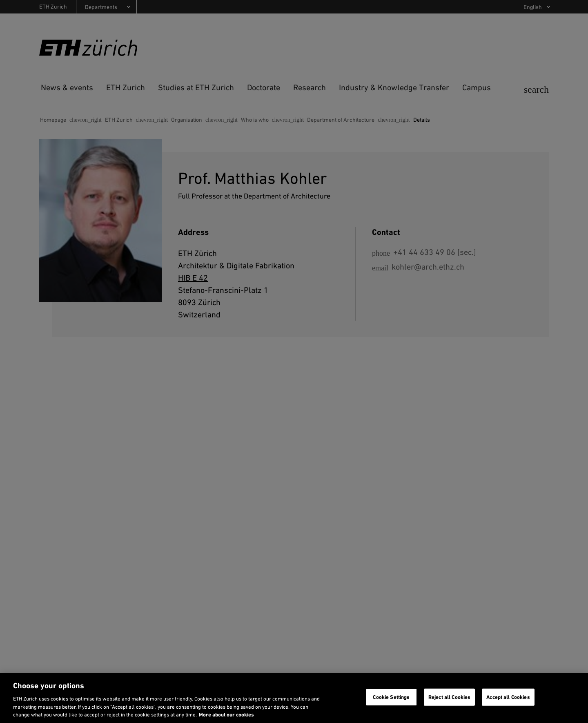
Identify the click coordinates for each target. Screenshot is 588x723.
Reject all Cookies (449, 697)
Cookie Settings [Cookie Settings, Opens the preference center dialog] (391, 697)
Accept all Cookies (508, 697)
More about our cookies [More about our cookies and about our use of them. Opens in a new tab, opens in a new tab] (226, 715)
